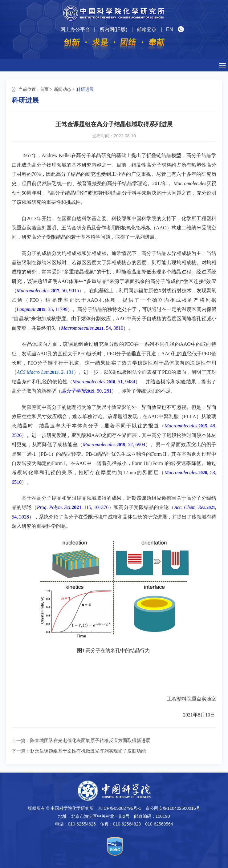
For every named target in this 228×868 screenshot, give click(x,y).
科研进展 (85, 89)
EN (169, 29)
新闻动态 (63, 89)
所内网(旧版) (114, 29)
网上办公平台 (75, 29)
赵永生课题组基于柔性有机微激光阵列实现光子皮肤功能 (88, 751)
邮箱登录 (147, 29)
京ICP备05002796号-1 (120, 808)
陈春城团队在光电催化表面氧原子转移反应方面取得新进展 (90, 740)
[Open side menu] (222, 65)
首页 (44, 89)
